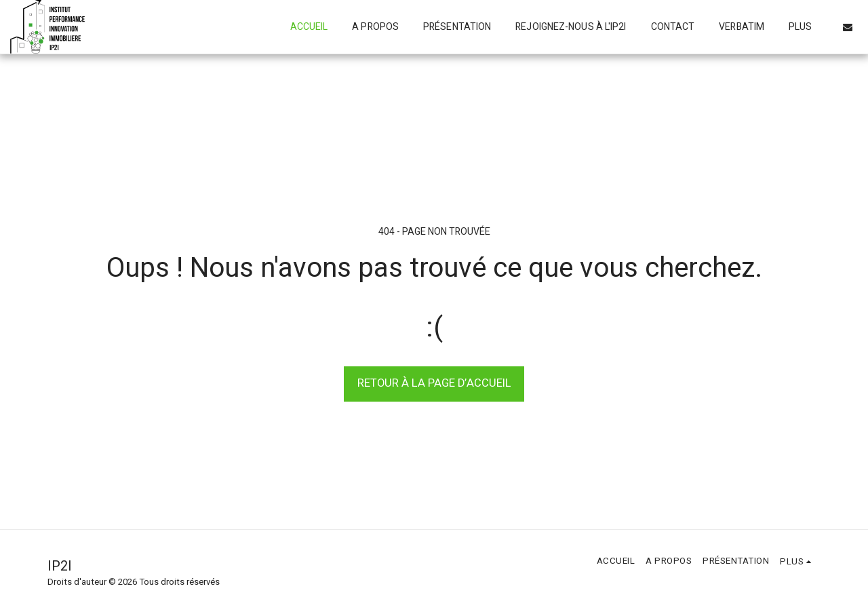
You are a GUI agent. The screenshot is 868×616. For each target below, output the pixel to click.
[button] (848, 27)
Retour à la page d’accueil (434, 383)
